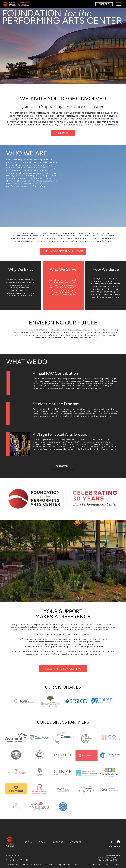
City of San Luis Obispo (79, 330)
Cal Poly (56, 330)
